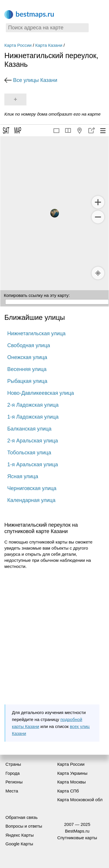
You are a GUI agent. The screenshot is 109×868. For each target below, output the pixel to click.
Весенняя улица (27, 369)
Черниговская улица (32, 488)
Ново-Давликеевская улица (41, 393)
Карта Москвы (72, 782)
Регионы (14, 782)
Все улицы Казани (35, 80)
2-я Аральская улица (33, 441)
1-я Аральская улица (33, 465)
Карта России (18, 45)
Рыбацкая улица (27, 381)
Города (13, 773)
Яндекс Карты (20, 835)
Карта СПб (68, 791)
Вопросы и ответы (24, 826)
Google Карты (19, 844)
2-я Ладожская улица (33, 405)
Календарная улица (31, 500)
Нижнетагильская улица (36, 333)
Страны (13, 764)
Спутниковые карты (77, 838)
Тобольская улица (29, 453)
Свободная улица (29, 345)
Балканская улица (29, 429)
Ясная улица (23, 476)
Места (12, 791)
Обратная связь (22, 817)
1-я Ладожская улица (33, 417)
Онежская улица (27, 357)
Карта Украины (72, 773)
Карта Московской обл (80, 800)
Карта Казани (49, 45)
